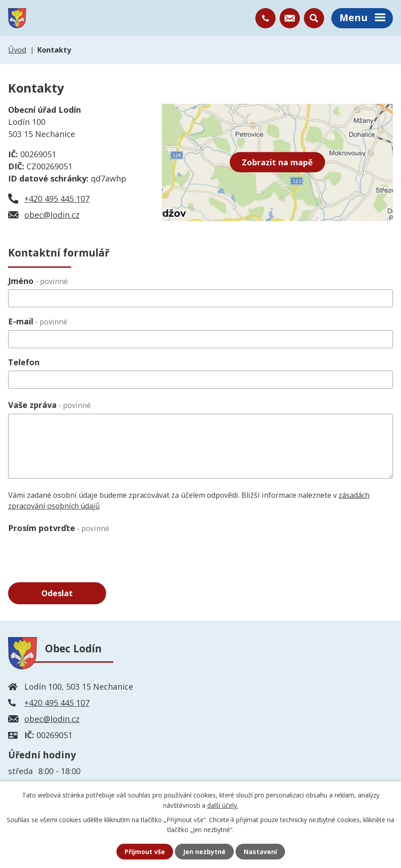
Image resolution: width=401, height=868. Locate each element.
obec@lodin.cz (52, 215)
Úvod (17, 50)
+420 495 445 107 (57, 199)
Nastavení (260, 852)
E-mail (38, 321)
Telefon (24, 362)
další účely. (223, 805)
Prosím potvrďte (59, 528)
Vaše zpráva (49, 405)
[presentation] (76, 554)
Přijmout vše (145, 852)
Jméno (38, 281)
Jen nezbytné (204, 852)
